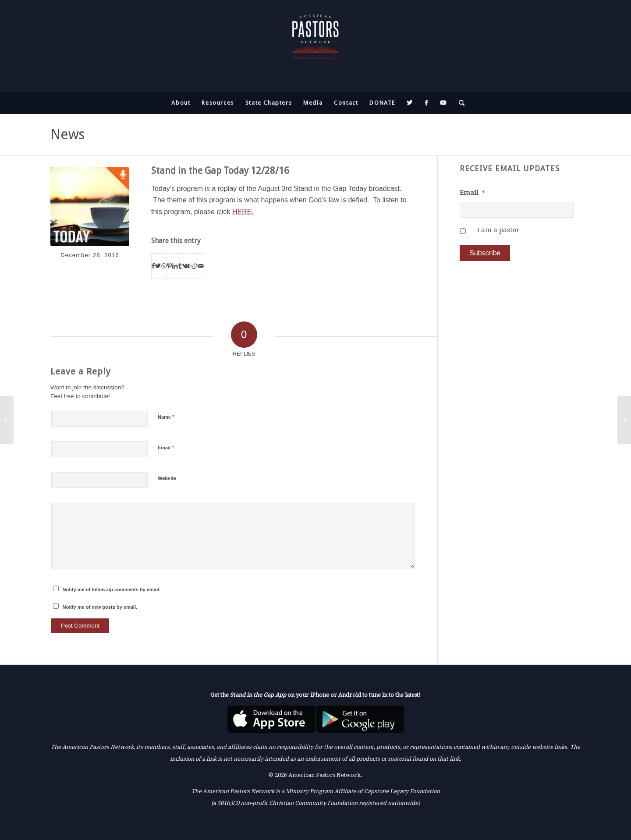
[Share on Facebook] (153, 266)
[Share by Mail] (201, 266)
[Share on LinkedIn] (175, 266)
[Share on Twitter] (158, 266)
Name (166, 417)
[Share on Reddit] (194, 266)
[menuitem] (181, 103)
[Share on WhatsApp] (164, 266)
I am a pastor (498, 230)
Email (166, 447)
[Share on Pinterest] (169, 266)
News (67, 134)
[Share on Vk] (186, 266)
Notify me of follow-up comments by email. (112, 589)
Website (167, 478)
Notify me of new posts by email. (100, 607)
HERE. (243, 212)
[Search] (459, 103)
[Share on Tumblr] (180, 266)
